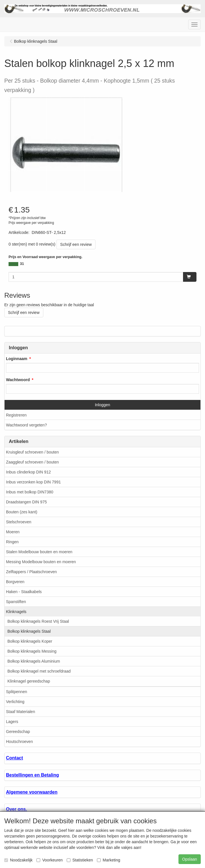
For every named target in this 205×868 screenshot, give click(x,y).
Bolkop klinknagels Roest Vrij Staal (38, 621)
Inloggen (103, 405)
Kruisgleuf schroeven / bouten (32, 452)
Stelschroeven (19, 522)
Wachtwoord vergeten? (26, 425)
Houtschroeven (19, 742)
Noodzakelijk (18, 860)
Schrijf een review (76, 244)
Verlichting (15, 702)
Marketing (108, 860)
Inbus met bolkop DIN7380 (30, 492)
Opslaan (190, 859)
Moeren (13, 532)
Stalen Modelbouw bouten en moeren (39, 552)
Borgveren (15, 582)
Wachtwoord (18, 380)
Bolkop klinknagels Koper (30, 641)
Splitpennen (17, 692)
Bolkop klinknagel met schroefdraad (39, 671)
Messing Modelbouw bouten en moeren (41, 562)
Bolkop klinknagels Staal (29, 631)
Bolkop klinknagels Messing (32, 651)
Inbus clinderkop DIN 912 (28, 472)
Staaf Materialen (21, 712)
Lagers (12, 722)
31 (22, 264)
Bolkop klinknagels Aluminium (34, 661)
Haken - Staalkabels (24, 592)
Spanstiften (16, 602)
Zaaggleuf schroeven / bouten (32, 462)
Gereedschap (18, 732)
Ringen (12, 542)
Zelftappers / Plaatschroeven (31, 572)
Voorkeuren (50, 860)
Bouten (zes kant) (22, 512)
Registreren (16, 415)
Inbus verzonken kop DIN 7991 (33, 482)
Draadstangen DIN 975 (26, 502)
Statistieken (80, 860)
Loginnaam (17, 359)
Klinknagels (16, 612)
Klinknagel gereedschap (29, 681)
